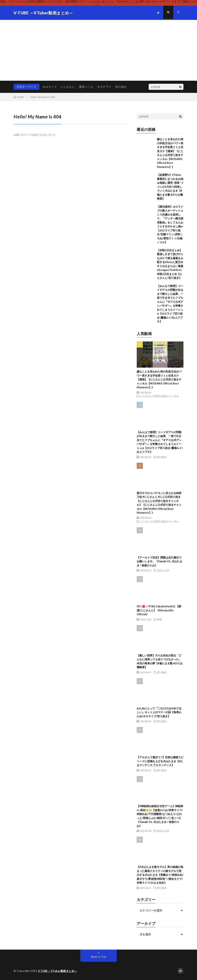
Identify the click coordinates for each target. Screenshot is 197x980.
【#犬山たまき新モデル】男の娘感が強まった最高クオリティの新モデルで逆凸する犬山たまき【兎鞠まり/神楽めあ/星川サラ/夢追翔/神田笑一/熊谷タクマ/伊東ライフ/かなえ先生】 (160, 875)
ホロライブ (50, 87)
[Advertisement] (98, 50)
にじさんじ (68, 87)
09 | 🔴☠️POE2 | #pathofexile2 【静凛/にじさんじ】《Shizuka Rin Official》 (159, 610)
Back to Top (99, 957)
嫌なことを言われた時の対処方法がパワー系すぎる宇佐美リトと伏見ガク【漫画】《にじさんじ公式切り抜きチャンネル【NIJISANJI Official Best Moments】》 (159, 379)
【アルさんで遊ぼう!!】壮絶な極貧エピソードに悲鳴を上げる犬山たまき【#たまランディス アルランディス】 (160, 761)
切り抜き (121, 87)
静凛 (160, 619)
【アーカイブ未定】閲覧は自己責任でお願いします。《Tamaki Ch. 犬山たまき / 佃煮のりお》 (159, 561)
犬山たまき (163, 570)
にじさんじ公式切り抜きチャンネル (160, 396)
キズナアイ (104, 87)
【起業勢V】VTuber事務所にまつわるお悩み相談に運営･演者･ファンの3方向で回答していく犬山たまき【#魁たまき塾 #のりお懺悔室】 (170, 187)
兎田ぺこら (86, 87)
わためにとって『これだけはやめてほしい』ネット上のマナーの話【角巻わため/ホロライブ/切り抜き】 (159, 712)
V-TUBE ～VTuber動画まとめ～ (58, 971)
